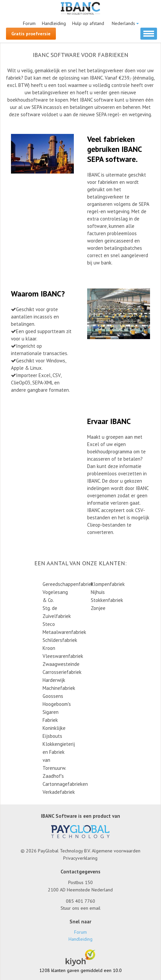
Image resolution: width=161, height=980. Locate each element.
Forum (29, 23)
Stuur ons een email (80, 908)
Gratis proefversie (31, 34)
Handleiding (54, 23)
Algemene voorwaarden (116, 851)
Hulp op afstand (88, 23)
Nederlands (123, 23)
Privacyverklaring (80, 858)
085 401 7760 (80, 901)
